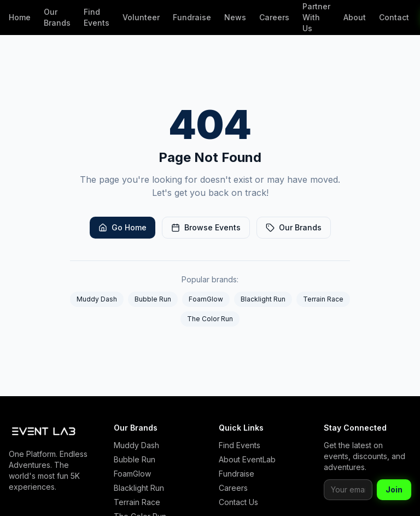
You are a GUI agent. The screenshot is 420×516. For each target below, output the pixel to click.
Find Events (97, 17)
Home (20, 17)
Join (394, 489)
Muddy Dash (97, 299)
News (235, 17)
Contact (394, 17)
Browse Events (206, 227)
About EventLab (247, 459)
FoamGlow (206, 299)
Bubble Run (153, 299)
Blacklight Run (263, 299)
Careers (274, 17)
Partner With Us (316, 17)
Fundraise (192, 17)
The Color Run (210, 319)
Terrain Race (323, 299)
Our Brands (57, 17)
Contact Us (238, 502)
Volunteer (141, 17)
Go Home (122, 227)
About (355, 17)
